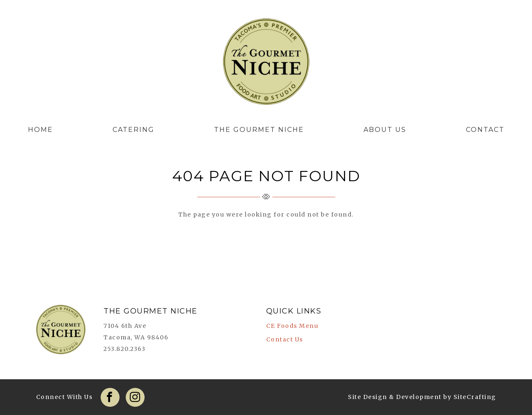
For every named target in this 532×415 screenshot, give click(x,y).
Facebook (110, 397)
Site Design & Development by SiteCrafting (422, 397)
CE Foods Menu (292, 326)
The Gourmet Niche (266, 64)
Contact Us (285, 339)
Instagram (135, 397)
